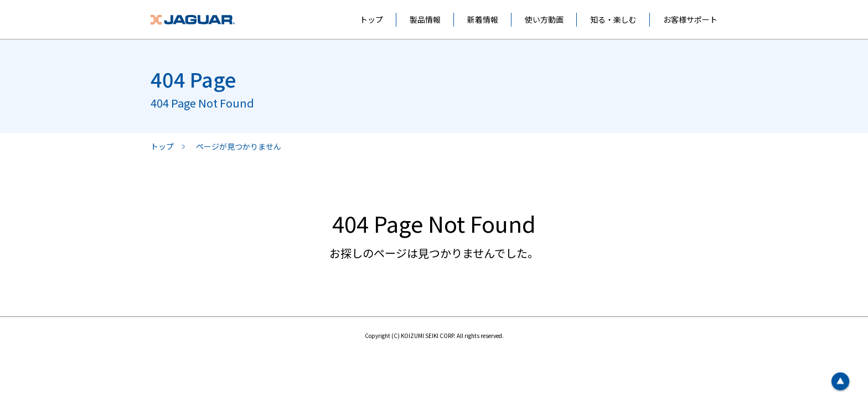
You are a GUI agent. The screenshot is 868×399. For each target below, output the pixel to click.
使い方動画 (544, 19)
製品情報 (425, 19)
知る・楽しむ (613, 19)
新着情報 (483, 19)
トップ (371, 19)
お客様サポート (690, 19)
